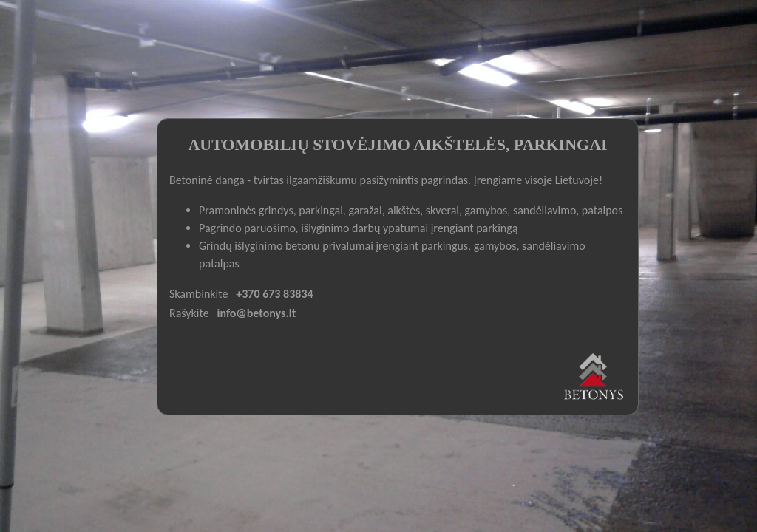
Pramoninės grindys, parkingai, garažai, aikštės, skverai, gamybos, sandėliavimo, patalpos (411, 210)
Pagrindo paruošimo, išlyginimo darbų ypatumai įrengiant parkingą (358, 228)
